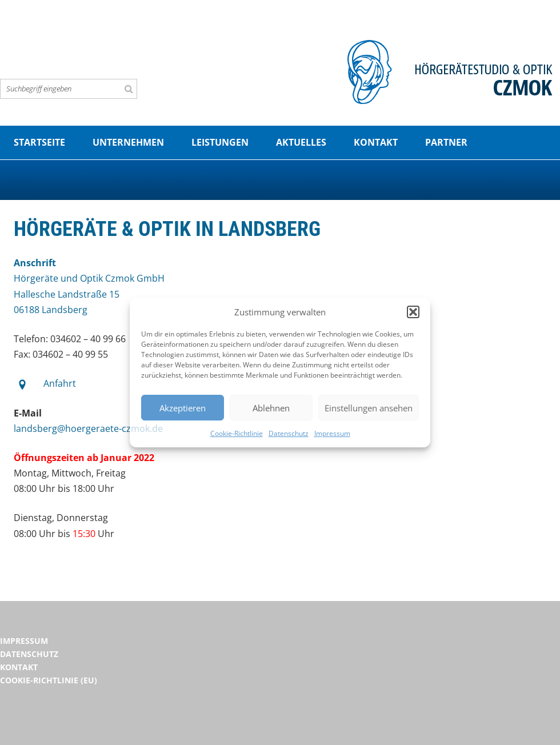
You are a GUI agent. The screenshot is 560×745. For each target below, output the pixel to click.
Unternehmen (128, 142)
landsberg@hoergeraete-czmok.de (88, 428)
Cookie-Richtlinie (237, 433)
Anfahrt (60, 383)
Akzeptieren (183, 408)
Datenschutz (289, 433)
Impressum (332, 433)
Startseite (39, 142)
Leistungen (220, 142)
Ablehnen (271, 408)
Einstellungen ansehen (369, 408)
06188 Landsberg (51, 310)
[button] (413, 312)
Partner (446, 142)
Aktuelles (301, 142)
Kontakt (376, 142)
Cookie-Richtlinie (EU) (49, 680)
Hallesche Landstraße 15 (67, 294)
